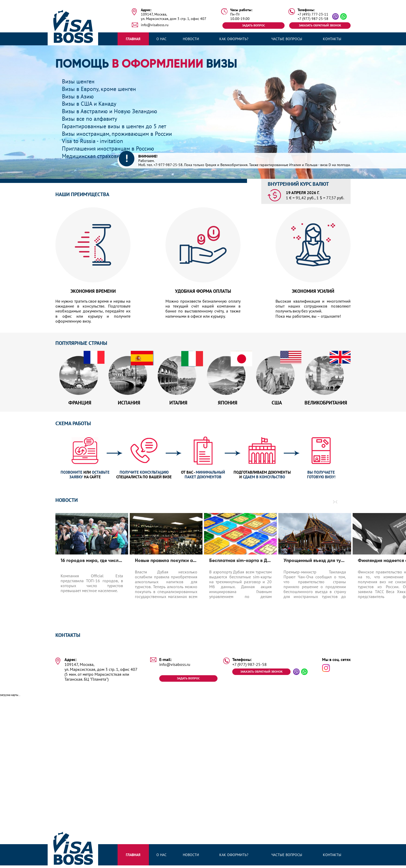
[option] (92, 568)
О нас (161, 39)
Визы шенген (80, 81)
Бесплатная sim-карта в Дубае (240, 563)
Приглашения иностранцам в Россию (112, 148)
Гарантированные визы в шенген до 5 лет (118, 126)
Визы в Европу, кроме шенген (102, 89)
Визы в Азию (79, 96)
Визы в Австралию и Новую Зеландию (113, 111)
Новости (191, 39)
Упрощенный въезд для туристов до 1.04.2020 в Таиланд (315, 563)
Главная (133, 39)
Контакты (332, 39)
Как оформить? (234, 39)
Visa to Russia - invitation (95, 141)
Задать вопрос (254, 25)
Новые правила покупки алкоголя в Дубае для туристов (166, 563)
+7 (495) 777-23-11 (313, 14)
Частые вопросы (287, 39)
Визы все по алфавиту (92, 119)
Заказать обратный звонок (320, 25)
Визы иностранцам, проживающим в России (121, 134)
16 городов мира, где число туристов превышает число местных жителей (92, 563)
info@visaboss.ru (155, 25)
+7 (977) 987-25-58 (313, 19)
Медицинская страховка (94, 156)
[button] (337, 504)
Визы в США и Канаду (91, 104)
